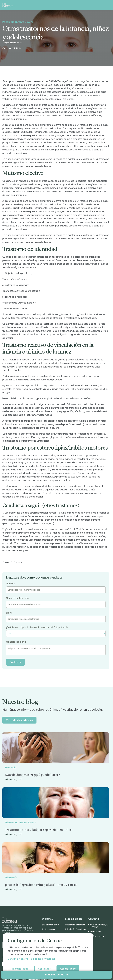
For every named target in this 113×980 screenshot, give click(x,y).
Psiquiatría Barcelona (75, 929)
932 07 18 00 (94, 932)
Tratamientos (48, 929)
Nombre (10, 584)
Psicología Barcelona (75, 925)
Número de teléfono (17, 598)
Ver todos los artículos (19, 720)
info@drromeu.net (97, 936)
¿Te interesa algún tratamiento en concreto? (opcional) (37, 627)
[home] (8, 5)
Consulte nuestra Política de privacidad (31, 959)
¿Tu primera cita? (50, 925)
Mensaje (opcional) (17, 642)
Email (9, 613)
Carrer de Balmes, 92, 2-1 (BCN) (99, 926)
